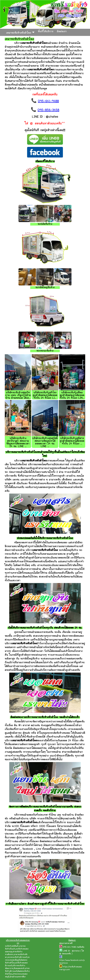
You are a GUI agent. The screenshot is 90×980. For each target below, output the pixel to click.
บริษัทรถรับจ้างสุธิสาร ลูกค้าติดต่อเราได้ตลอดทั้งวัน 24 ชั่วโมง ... (72, 441)
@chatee (76, 951)
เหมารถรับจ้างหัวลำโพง (20, 32)
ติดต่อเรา (62, 32)
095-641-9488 (48, 101)
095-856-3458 (48, 110)
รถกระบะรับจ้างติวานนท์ (17, 957)
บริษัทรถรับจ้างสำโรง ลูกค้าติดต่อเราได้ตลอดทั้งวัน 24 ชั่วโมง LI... (45, 395)
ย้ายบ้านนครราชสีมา (18, 977)
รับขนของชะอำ (19, 969)
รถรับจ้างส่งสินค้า (12, 946)
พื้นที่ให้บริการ (46, 32)
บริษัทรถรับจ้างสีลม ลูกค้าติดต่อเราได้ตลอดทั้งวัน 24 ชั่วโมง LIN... (72, 395)
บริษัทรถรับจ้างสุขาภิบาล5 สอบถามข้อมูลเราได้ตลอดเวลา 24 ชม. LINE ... (18, 442)
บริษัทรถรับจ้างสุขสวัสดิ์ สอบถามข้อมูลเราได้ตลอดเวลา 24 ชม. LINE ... (45, 442)
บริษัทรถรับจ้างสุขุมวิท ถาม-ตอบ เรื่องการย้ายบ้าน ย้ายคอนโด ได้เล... (18, 395)
